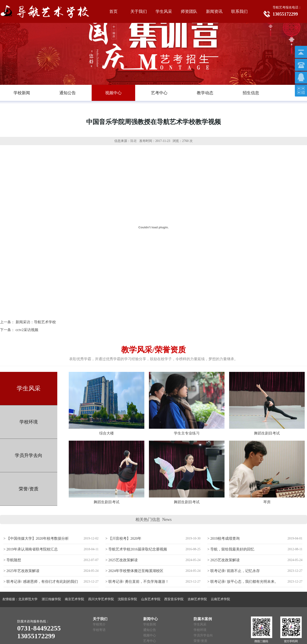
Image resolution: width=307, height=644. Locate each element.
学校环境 (29, 422)
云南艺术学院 (220, 599)
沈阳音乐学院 (127, 599)
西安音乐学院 (174, 599)
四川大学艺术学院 (101, 599)
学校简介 (99, 624)
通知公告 (150, 630)
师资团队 (189, 11)
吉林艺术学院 (197, 599)
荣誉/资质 (29, 489)
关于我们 (139, 11)
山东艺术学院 (151, 599)
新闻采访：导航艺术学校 (36, 322)
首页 (113, 11)
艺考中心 (150, 641)
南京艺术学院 (74, 599)
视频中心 (150, 635)
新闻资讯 (214, 11)
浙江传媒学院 (51, 599)
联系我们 (239, 11)
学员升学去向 (29, 455)
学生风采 (164, 11)
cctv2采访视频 (27, 330)
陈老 (134, 141)
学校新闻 (150, 624)
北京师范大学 (28, 599)
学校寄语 (99, 630)
